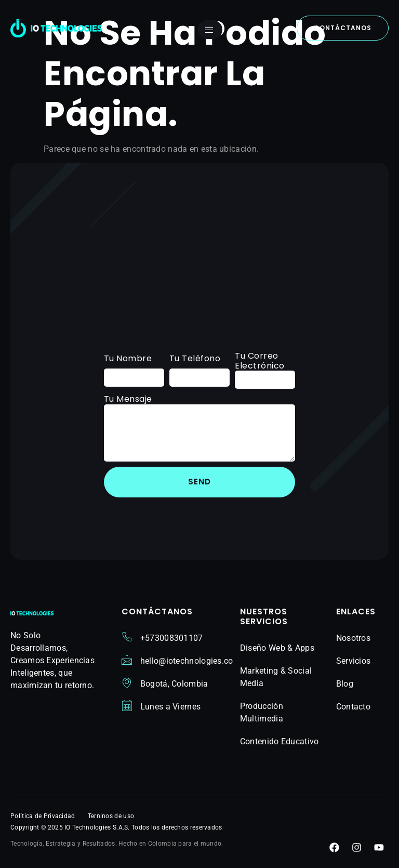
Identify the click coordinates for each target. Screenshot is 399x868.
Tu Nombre (128, 358)
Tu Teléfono (195, 358)
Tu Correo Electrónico (260, 361)
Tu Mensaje (128, 399)
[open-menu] (210, 30)
